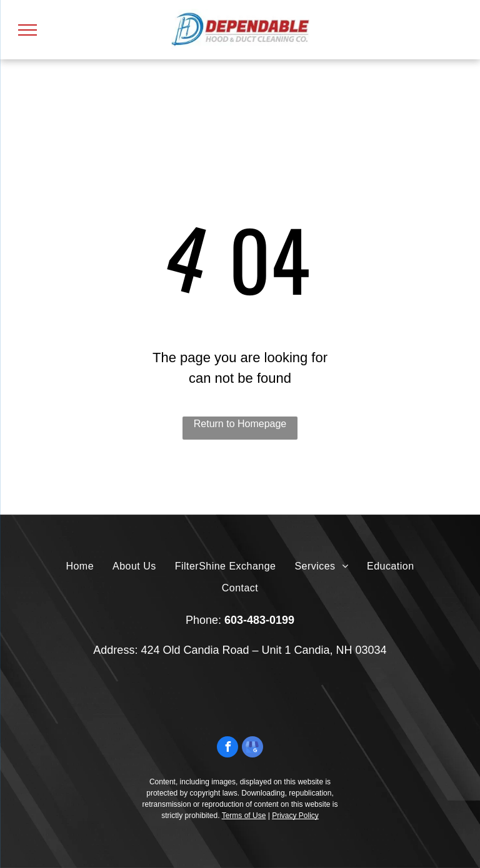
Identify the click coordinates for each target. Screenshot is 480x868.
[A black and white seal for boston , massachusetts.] (215, 699)
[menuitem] (80, 566)
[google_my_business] (252, 748)
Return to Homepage (240, 424)
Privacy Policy (295, 816)
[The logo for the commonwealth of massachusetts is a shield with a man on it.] (165, 699)
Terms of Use (244, 816)
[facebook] (227, 748)
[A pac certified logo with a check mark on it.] (265, 699)
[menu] (27, 30)
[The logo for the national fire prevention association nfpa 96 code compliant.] (316, 699)
